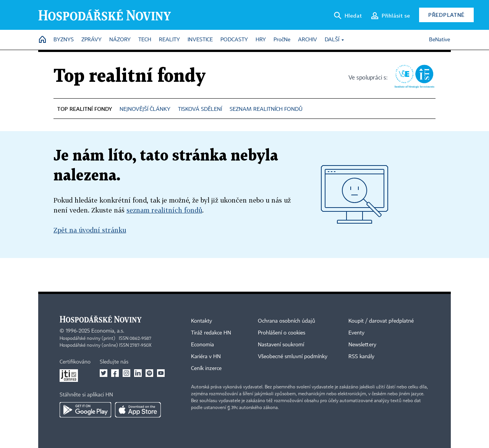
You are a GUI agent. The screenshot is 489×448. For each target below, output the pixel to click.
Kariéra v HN (206, 357)
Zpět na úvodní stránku (90, 230)
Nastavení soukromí (281, 345)
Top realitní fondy (130, 76)
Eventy (356, 333)
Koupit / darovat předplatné (381, 321)
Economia (202, 345)
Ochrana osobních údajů (287, 321)
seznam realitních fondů (164, 210)
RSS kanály (361, 357)
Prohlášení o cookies (282, 333)
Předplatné (446, 15)
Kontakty (202, 321)
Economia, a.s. (108, 331)
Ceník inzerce (206, 368)
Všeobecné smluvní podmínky (293, 357)
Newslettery (362, 345)
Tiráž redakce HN (211, 333)
